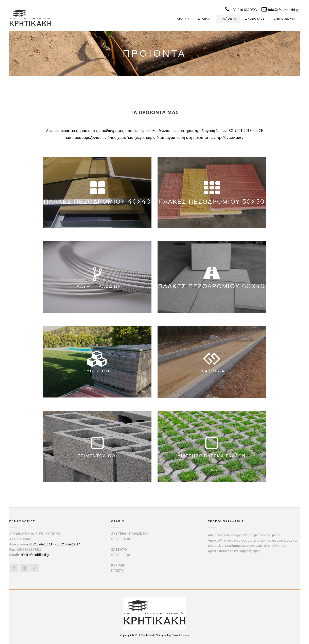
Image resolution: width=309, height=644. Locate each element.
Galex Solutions (180, 635)
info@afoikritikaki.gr (35, 555)
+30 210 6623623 (246, 10)
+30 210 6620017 (67, 544)
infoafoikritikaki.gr (289, 10)
